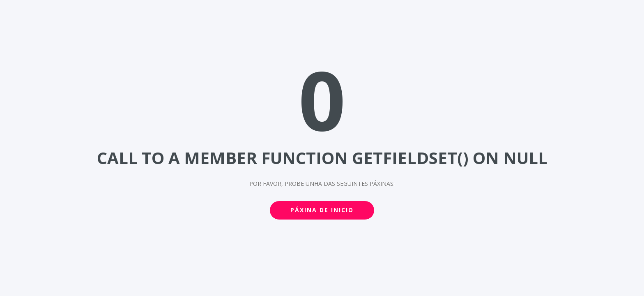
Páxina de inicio (322, 210)
